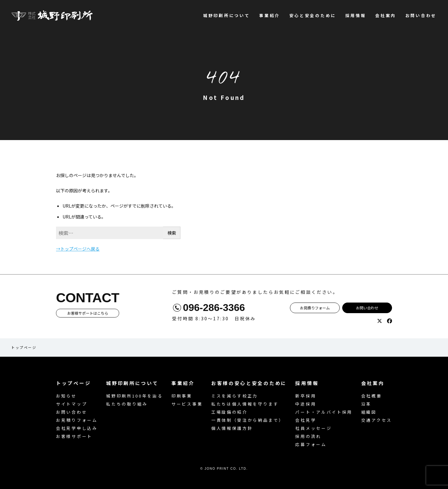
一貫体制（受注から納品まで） (248, 420)
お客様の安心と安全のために (249, 383)
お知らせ (66, 396)
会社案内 (386, 15)
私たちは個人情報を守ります (245, 404)
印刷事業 (182, 396)
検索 (172, 233)
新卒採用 (306, 396)
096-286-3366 (214, 308)
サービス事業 (187, 404)
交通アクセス (377, 420)
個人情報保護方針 (232, 428)
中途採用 (306, 404)
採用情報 (356, 15)
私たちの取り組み (127, 404)
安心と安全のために (313, 15)
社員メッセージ (313, 428)
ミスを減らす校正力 (235, 396)
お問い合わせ (421, 15)
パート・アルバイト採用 (324, 412)
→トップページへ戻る (78, 249)
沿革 (366, 404)
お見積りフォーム (315, 308)
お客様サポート (74, 436)
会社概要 (372, 396)
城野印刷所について (226, 15)
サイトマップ (72, 404)
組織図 (369, 412)
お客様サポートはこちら (88, 313)
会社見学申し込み (77, 428)
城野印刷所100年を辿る (134, 396)
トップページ (24, 347)
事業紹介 (270, 15)
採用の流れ (308, 436)
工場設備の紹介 (229, 412)
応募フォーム (311, 444)
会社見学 (306, 420)
